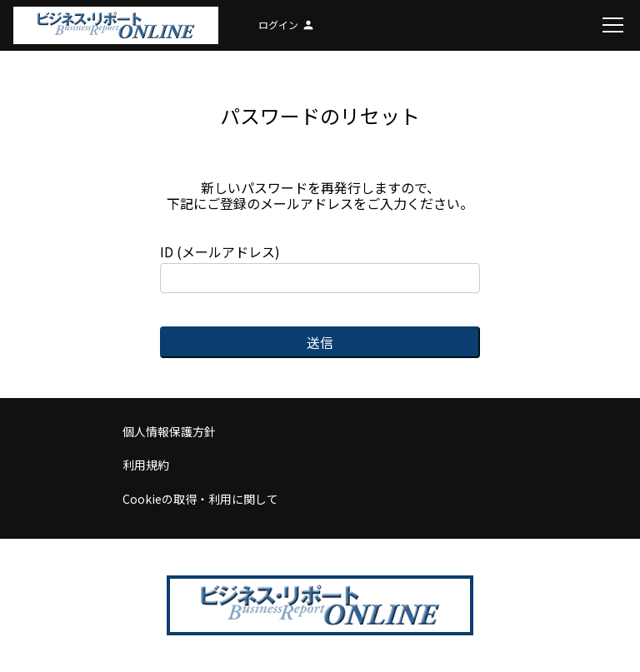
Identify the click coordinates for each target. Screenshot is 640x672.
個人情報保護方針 (169, 431)
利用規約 (146, 465)
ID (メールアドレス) (320, 269)
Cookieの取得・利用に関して (200, 499)
